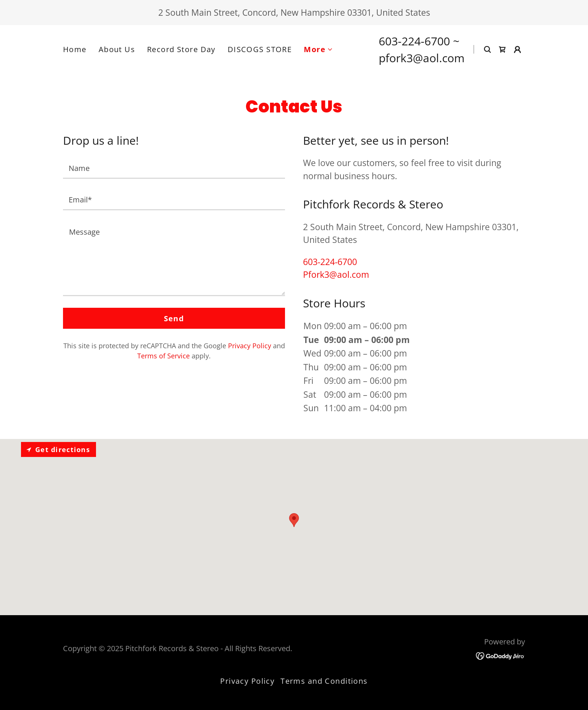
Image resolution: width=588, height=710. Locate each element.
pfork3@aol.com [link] (422, 58)
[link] (502, 49)
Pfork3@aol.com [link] (336, 274)
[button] (318, 49)
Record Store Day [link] (181, 49)
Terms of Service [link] (163, 356)
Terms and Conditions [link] (324, 681)
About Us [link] (117, 49)
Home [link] (75, 49)
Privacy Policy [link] (250, 346)
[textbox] (174, 168)
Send (174, 318)
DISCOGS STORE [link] (260, 49)
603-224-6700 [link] (414, 41)
